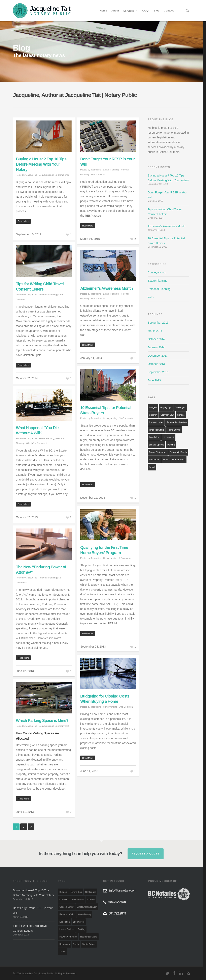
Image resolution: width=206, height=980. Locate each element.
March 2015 (155, 331)
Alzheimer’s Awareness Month (107, 288)
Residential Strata (178, 452)
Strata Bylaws (178, 460)
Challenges (180, 407)
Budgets (153, 407)
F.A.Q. (146, 11)
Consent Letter (156, 422)
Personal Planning (48, 295)
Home (103, 11)
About (115, 11)
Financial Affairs (157, 430)
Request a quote (146, 854)
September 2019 (158, 323)
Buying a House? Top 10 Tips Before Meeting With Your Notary (41, 164)
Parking (171, 445)
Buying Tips (166, 407)
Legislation (154, 437)
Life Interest (168, 437)
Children (153, 415)
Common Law (167, 415)
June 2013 (154, 380)
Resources (154, 460)
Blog (157, 11)
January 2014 (156, 347)
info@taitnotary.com (123, 890)
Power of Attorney (158, 452)
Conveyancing (46, 175)
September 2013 (158, 372)
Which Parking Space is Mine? (42, 720)
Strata (166, 460)
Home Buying (174, 430)
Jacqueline (32, 175)
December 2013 (158, 356)
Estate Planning (111, 170)
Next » (31, 827)
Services (131, 11)
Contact (169, 11)
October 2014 (156, 339)
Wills (28, 443)
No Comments (62, 175)
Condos (181, 415)
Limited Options (157, 445)
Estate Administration (177, 422)
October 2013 (156, 364)
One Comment (39, 443)
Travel (152, 467)
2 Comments (125, 558)
